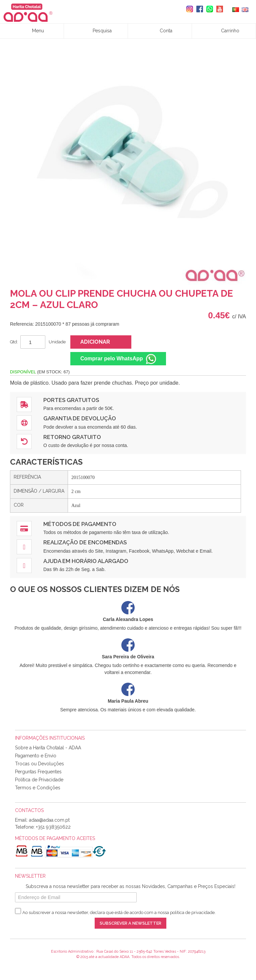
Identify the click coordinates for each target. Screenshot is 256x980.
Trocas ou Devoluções (39, 764)
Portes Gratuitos (71, 400)
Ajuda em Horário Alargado (86, 561)
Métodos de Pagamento (80, 524)
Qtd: (14, 342)
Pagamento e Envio (36, 756)
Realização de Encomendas (85, 542)
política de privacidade (192, 912)
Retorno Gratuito (72, 437)
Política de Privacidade (39, 780)
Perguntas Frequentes (38, 772)
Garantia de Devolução (80, 418)
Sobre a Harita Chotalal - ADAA (48, 748)
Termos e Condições (38, 788)
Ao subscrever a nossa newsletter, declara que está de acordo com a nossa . (119, 912)
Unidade (57, 342)
